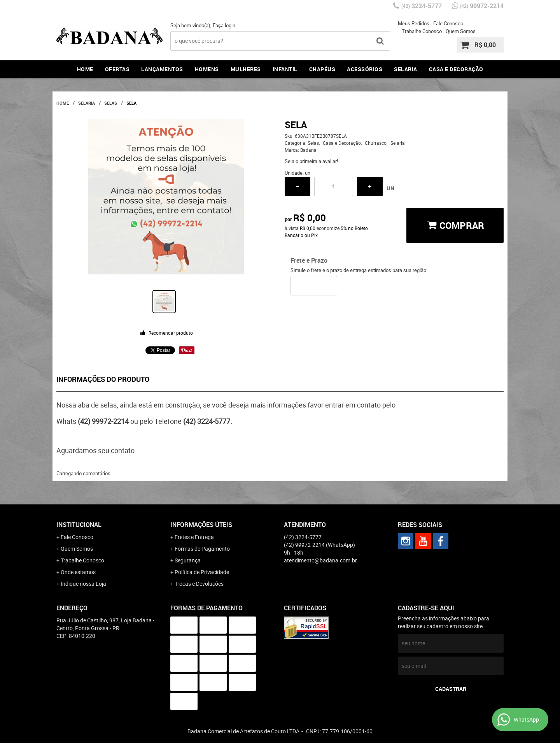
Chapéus (322, 69)
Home (85, 69)
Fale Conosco (448, 23)
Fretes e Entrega (194, 537)
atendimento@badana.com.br (320, 560)
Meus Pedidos (414, 23)
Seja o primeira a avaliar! (311, 161)
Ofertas (117, 69)
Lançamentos (162, 69)
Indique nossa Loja (83, 584)
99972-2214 (482, 6)
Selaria (406, 69)
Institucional (79, 525)
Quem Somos (461, 31)
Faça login (224, 25)
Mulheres (246, 69)
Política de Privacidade (202, 572)
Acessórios (365, 69)
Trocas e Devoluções (199, 584)
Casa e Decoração (456, 69)
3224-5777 (422, 6)
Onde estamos (78, 572)
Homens (207, 69)
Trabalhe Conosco (422, 31)
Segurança (188, 560)
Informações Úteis (201, 525)
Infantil (285, 69)
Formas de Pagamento (202, 549)
